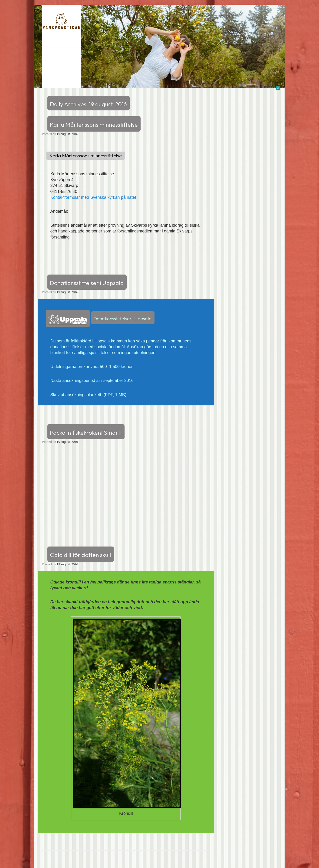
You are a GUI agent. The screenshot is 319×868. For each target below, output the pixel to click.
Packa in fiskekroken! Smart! (86, 433)
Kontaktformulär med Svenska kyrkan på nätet (93, 197)
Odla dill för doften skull (81, 555)
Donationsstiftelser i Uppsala (87, 283)
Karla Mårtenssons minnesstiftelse (94, 125)
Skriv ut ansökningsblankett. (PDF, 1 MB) (88, 394)
